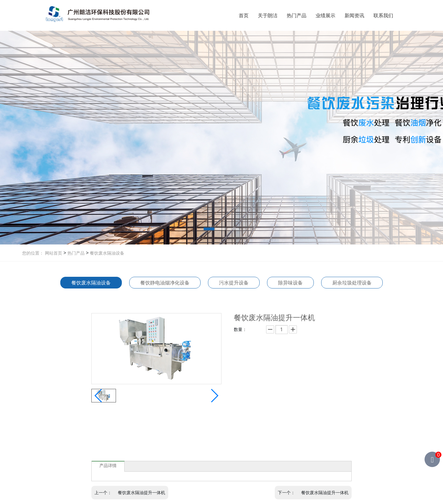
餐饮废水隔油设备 (106, 253)
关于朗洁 (268, 15)
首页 (244, 15)
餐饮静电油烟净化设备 (165, 283)
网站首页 (54, 253)
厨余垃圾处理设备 (352, 283)
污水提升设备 (234, 283)
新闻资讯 (354, 15)
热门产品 (297, 15)
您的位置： (33, 253)
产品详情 (108, 465)
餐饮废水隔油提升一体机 (142, 492)
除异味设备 (290, 283)
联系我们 (383, 15)
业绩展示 (325, 15)
